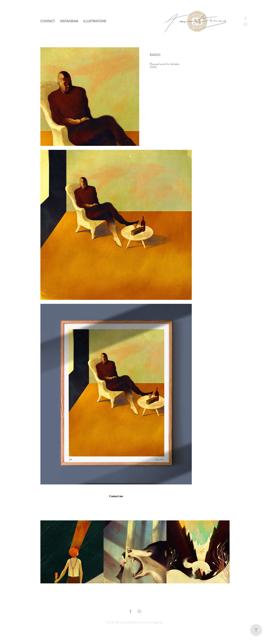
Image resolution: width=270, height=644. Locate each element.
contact (48, 21)
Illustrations (95, 21)
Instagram (69, 21)
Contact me (116, 496)
